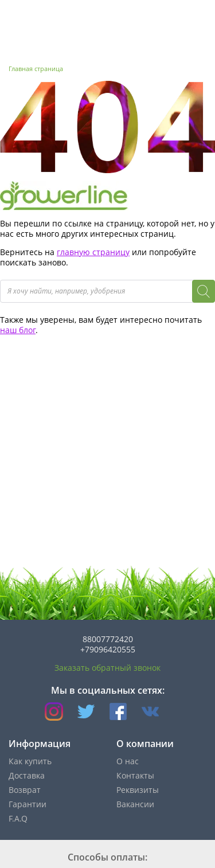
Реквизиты (138, 790)
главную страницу (93, 252)
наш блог (18, 330)
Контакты (135, 775)
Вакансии (135, 804)
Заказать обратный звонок (107, 668)
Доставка (27, 775)
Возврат (25, 790)
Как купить (30, 761)
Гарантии (28, 804)
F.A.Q (18, 818)
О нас (128, 761)
